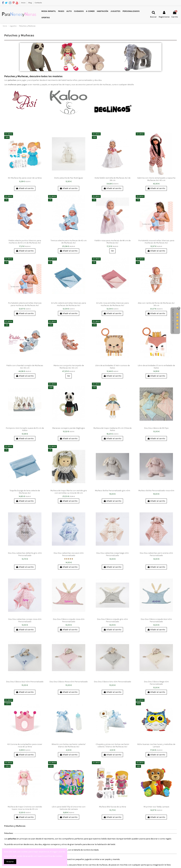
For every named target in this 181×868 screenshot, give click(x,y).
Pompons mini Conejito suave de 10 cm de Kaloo (25, 429)
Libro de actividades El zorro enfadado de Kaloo (156, 367)
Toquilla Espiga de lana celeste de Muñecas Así (25, 492)
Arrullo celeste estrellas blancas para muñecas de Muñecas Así (69, 304)
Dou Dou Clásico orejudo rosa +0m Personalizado (69, 620)
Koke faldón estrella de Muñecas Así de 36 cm (112, 179)
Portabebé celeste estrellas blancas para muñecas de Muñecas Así (25, 304)
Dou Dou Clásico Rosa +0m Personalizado (69, 682)
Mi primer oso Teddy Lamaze (156, 807)
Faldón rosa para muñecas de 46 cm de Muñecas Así (112, 242)
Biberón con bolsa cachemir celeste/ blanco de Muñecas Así (69, 745)
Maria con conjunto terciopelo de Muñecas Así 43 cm (69, 367)
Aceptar (10, 862)
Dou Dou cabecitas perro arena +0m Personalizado (156, 554)
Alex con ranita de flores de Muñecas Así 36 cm (156, 304)
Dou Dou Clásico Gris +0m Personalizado (112, 682)
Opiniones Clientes (173, 321)
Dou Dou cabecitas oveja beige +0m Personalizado (112, 554)
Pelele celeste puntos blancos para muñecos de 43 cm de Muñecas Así (25, 242)
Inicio (24, 3)
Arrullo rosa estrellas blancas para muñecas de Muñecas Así (112, 304)
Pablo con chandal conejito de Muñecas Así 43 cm (25, 367)
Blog (30, 3)
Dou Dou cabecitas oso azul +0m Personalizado (69, 554)
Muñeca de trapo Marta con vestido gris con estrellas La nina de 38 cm (69, 492)
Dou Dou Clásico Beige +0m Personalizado (156, 683)
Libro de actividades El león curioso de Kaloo (112, 367)
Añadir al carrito (25, 188)
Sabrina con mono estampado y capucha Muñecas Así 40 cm (156, 179)
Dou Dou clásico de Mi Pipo (156, 428)
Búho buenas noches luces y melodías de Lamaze (156, 745)
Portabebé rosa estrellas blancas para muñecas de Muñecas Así (156, 242)
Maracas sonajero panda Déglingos (69, 428)
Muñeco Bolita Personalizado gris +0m (112, 491)
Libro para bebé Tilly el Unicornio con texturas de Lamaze (69, 808)
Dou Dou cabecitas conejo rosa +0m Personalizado (25, 620)
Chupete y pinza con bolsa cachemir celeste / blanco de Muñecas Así (112, 745)
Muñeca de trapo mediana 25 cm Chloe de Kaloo (112, 429)
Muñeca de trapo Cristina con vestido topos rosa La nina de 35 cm (25, 808)
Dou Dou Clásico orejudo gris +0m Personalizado (112, 620)
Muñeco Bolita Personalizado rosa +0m (156, 491)
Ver (112, 251)
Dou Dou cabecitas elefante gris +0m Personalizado (25, 554)
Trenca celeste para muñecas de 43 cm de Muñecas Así (69, 242)
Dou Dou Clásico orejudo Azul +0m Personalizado (156, 620)
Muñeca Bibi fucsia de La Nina (112, 807)
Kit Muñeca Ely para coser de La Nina (25, 178)
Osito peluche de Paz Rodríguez (69, 178)
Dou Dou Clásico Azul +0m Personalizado (25, 682)
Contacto (38, 3)
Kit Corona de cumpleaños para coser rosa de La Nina (25, 745)
